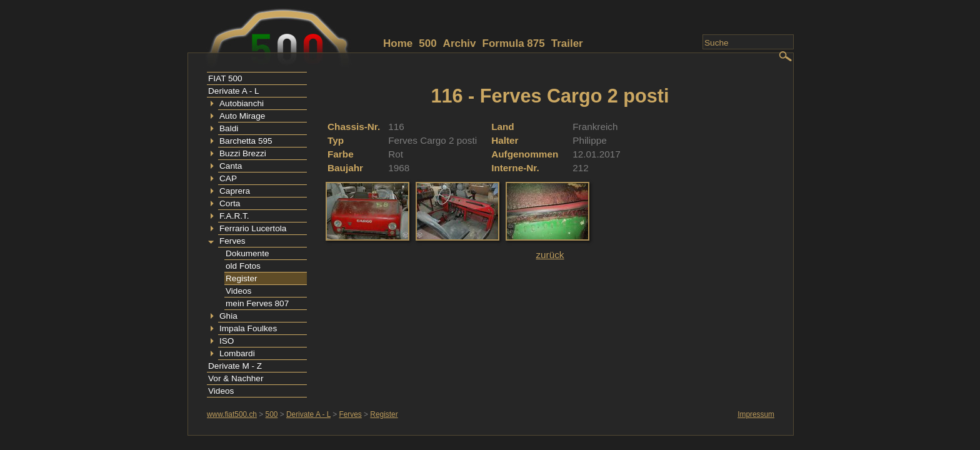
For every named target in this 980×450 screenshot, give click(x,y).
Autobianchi (242, 103)
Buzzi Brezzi (243, 153)
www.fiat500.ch (232, 414)
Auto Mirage (242, 116)
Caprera (235, 191)
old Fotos (243, 266)
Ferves (232, 241)
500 (427, 43)
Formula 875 (514, 43)
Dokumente (247, 253)
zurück (550, 255)
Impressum (756, 414)
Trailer (567, 43)
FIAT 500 (225, 78)
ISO (227, 341)
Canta (231, 166)
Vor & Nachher (236, 378)
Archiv (460, 43)
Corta (230, 203)
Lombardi (237, 353)
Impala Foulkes (248, 328)
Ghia (228, 316)
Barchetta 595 (246, 141)
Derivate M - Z (235, 366)
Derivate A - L (234, 91)
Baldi (229, 128)
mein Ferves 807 (257, 303)
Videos (238, 291)
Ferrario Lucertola (253, 228)
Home (398, 43)
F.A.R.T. (234, 216)
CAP (228, 178)
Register (242, 278)
